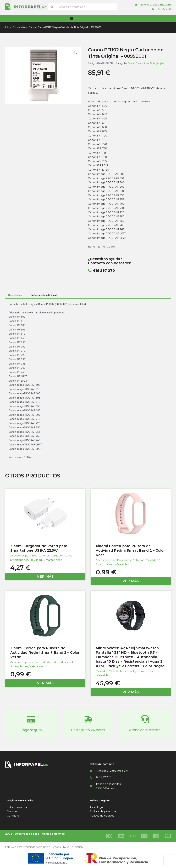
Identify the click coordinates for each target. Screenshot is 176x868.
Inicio (8, 27)
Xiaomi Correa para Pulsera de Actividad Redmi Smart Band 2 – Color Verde (45, 653)
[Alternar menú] (71, 18)
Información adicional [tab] (44, 295)
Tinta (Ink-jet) (157, 63)
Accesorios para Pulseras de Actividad (120, 560)
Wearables (122, 564)
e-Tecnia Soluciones (51, 834)
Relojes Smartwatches (144, 671)
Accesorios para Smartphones (30, 556)
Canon (32, 27)
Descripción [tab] (15, 295)
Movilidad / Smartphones (46, 560)
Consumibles (20, 27)
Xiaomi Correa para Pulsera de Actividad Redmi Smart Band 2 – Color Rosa (130, 550)
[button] (75, 52)
